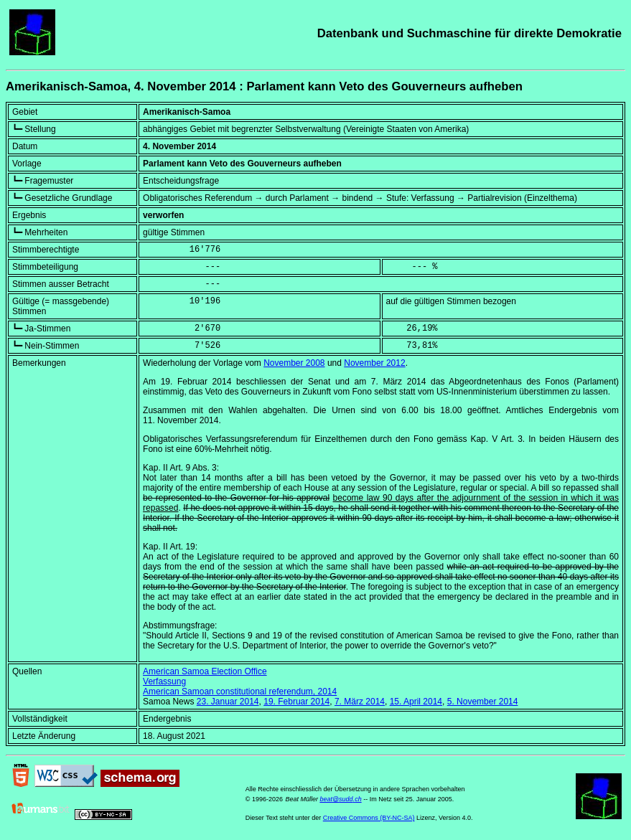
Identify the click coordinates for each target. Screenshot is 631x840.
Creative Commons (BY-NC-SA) (369, 818)
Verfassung (164, 681)
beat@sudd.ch (340, 799)
